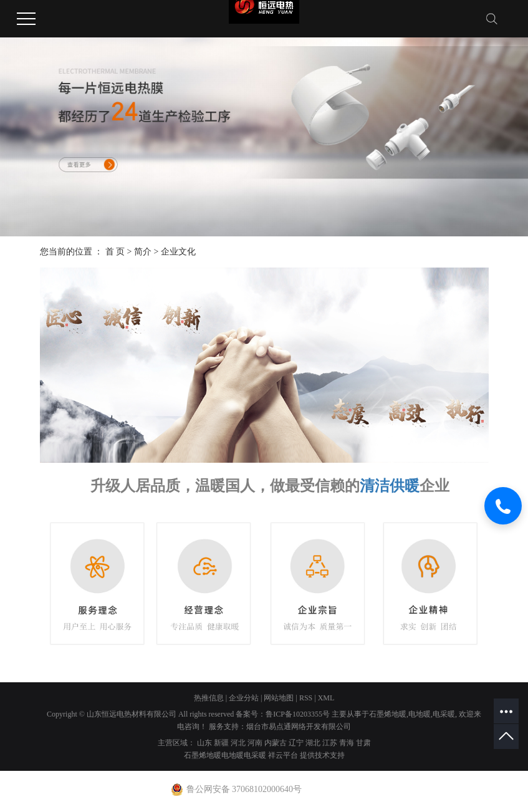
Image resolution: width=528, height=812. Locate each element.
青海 (347, 743)
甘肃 (363, 743)
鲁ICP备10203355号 (298, 714)
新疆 (221, 743)
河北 (238, 743)
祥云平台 (283, 755)
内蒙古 (276, 743)
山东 (204, 743)
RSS (306, 698)
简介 (143, 252)
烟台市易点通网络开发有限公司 (299, 727)
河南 (255, 743)
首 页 (115, 252)
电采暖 (444, 714)
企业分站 (244, 698)
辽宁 (296, 743)
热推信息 (209, 698)
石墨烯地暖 (388, 714)
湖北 (313, 743)
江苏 (330, 743)
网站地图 (279, 698)
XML (326, 698)
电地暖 (420, 714)
